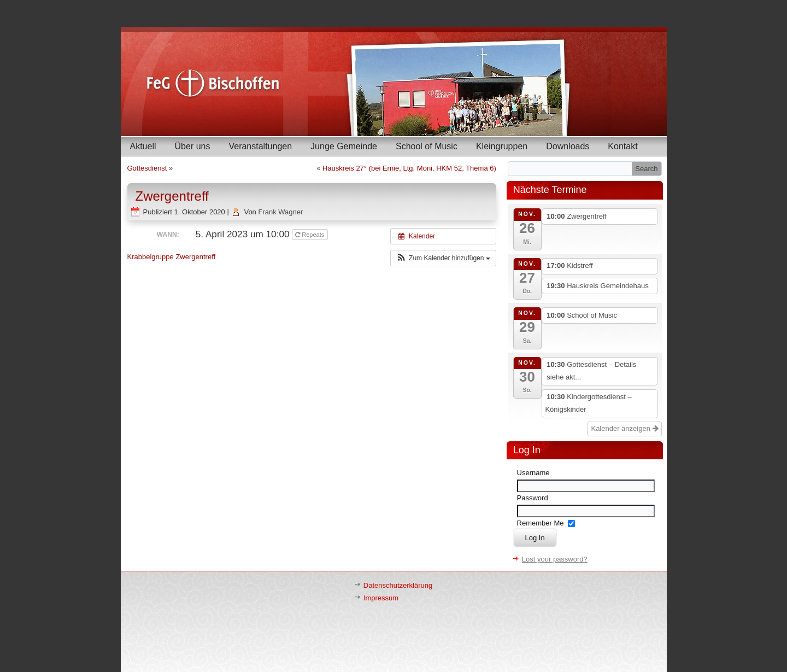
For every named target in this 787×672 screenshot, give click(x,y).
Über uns (193, 146)
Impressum (381, 598)
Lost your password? (555, 559)
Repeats (310, 235)
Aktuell (143, 146)
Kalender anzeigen (624, 428)
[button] (443, 258)
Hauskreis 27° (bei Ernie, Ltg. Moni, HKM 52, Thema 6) (409, 168)
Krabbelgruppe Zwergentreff (172, 257)
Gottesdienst (147, 168)
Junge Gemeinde (344, 146)
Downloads (568, 146)
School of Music (427, 146)
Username (533, 473)
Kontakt (622, 146)
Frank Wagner (280, 212)
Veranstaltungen (260, 146)
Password (533, 498)
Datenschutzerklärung (398, 585)
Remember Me (541, 523)
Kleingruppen (502, 146)
